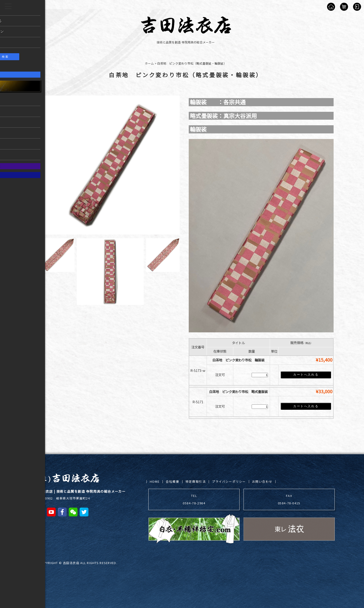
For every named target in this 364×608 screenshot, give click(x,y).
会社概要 (172, 481)
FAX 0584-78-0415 (289, 499)
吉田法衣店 (71, 563)
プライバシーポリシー (229, 481)
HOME (155, 481)
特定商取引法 (196, 481)
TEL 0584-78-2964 (194, 499)
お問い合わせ (262, 481)
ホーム (149, 63)
